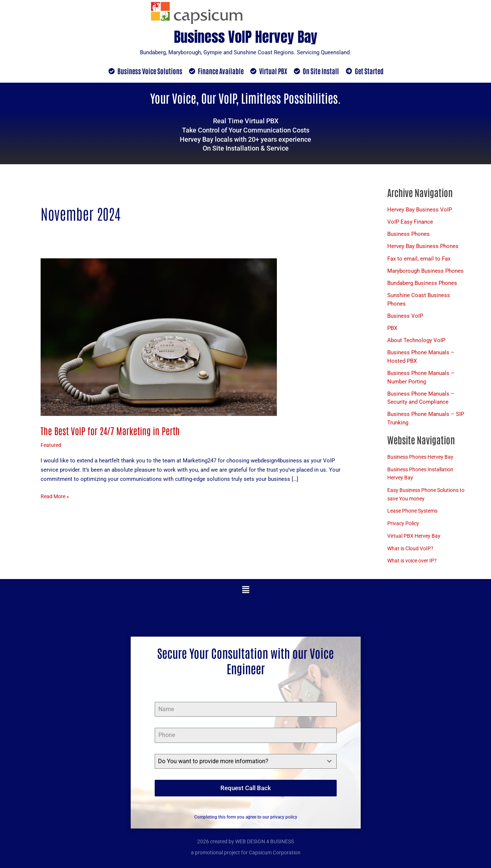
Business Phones (408, 235)
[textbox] (239, 765)
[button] (245, 593)
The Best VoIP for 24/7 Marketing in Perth (112, 431)
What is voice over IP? (414, 564)
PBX (392, 330)
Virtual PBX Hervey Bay (416, 539)
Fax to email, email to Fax (419, 260)
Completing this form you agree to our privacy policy (246, 817)
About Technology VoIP (416, 343)
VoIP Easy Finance (410, 223)
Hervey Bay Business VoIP (420, 210)
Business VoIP (405, 318)
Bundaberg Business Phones (422, 285)
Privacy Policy (404, 527)
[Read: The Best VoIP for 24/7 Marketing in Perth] (159, 337)
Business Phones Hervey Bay (423, 460)
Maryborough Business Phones (425, 272)
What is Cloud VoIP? (412, 552)
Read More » (56, 496)
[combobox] (246, 765)
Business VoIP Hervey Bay (245, 35)
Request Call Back (246, 791)
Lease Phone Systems (415, 514)
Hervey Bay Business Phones (423, 247)
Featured (51, 446)
